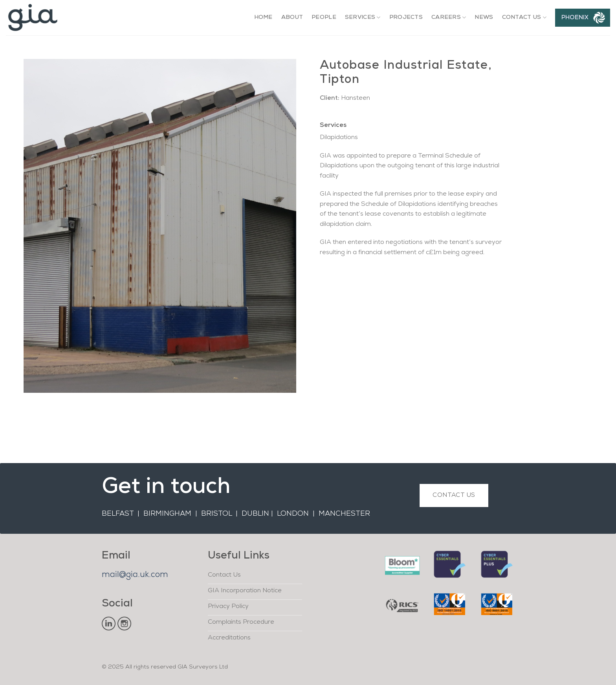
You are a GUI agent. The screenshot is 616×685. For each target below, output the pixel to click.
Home (263, 17)
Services (363, 17)
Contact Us (524, 17)
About (292, 17)
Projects (406, 17)
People (324, 17)
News (484, 17)
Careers (449, 17)
